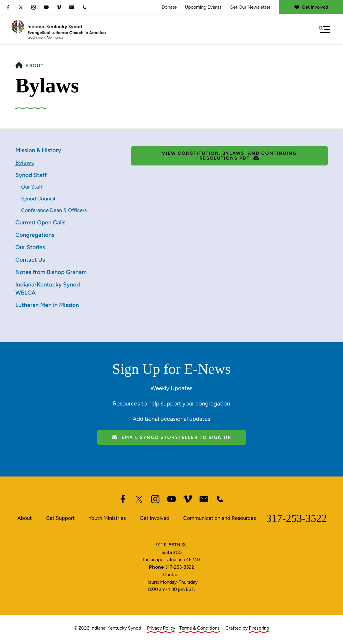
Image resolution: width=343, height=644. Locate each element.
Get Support (60, 518)
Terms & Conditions (200, 628)
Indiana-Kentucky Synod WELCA (48, 289)
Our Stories (30, 247)
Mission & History (38, 150)
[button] (324, 29)
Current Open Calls (40, 222)
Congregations (35, 235)
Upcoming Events (203, 7)
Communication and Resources (219, 518)
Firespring (259, 628)
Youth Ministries (107, 518)
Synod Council (38, 199)
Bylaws (25, 163)
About (35, 66)
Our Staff (32, 187)
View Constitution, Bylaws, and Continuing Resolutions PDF (229, 156)
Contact (172, 575)
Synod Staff (31, 175)
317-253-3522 (297, 519)
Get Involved (311, 7)
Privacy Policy (161, 628)
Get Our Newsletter (250, 7)
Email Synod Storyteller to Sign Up (171, 437)
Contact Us (30, 260)
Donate (169, 7)
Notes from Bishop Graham (51, 272)
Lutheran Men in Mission (47, 305)
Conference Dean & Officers (54, 210)
